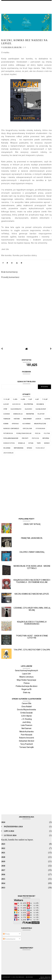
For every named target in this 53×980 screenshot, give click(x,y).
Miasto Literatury (26, 677)
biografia (40, 404)
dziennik (7, 414)
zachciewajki (8, 453)
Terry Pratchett (27, 744)
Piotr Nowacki (27, 735)
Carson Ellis (27, 703)
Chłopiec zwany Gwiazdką (32, 552)
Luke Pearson (27, 725)
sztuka (31, 443)
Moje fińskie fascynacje (26, 680)
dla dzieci (28, 409)
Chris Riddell (26, 707)
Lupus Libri (26, 674)
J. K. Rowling (27, 719)
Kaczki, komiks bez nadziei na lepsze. (32, 594)
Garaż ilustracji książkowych (26, 670)
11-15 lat (6, 399)
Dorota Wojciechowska (26, 710)
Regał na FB (26, 689)
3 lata (15, 399)
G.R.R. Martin (27, 716)
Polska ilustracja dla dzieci (27, 686)
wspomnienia (19, 448)
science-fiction (9, 443)
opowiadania (40, 429)
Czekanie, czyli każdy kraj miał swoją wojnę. (32, 609)
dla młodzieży (41, 409)
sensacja (22, 443)
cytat (5, 409)
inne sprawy (27, 419)
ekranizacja (18, 414)
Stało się (27, 692)
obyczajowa (27, 429)
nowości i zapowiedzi (11, 429)
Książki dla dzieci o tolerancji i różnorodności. (32, 623)
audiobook (16, 404)
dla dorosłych (16, 409)
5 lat (30, 399)
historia (17, 419)
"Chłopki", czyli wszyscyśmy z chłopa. (32, 650)
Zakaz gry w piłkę (32, 524)
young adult (40, 448)
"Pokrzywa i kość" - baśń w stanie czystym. (32, 637)
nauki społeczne (40, 424)
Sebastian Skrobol (26, 741)
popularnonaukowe (11, 438)
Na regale (21, 977)
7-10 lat (45, 399)
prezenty (25, 438)
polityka (47, 433)
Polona (27, 683)
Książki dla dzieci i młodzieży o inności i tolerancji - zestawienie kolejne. (32, 581)
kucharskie (26, 424)
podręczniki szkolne (24, 433)
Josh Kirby (26, 722)
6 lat (37, 399)
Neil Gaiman (26, 728)
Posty (6, 934)
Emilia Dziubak (27, 713)
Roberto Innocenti (27, 738)
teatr (39, 443)
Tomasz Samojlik (26, 747)
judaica (38, 419)
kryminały (15, 424)
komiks (6, 424)
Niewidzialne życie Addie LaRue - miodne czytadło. (32, 567)
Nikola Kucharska (26, 732)
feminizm (7, 419)
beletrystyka (28, 404)
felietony (41, 414)
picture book (8, 433)
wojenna (7, 448)
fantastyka (30, 414)
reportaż (46, 438)
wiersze (47, 443)
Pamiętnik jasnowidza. (32, 538)
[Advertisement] (26, 487)
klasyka (47, 419)
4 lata (23, 399)
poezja (38, 433)
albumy (6, 404)
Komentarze (9, 939)
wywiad (29, 448)
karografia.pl (45, 978)
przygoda (35, 438)
